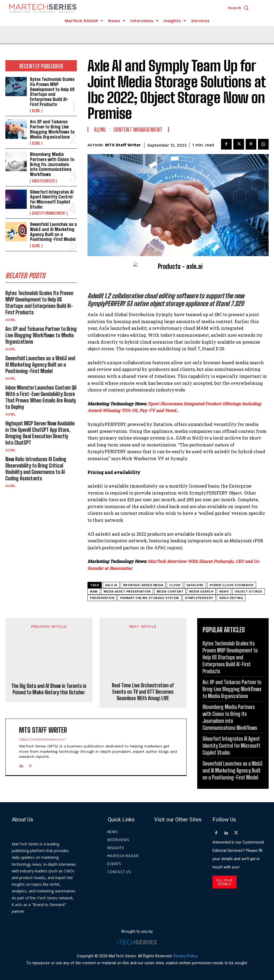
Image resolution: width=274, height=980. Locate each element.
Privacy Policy (185, 956)
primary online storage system (150, 598)
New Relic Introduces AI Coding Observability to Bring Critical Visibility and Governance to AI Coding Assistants (36, 469)
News (224, 592)
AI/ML (36, 111)
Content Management (138, 130)
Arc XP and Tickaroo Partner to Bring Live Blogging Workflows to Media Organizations (52, 129)
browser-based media (143, 585)
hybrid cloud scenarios (232, 585)
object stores (249, 592)
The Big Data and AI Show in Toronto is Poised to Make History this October (49, 664)
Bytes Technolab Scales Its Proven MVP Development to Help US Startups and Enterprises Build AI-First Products (52, 92)
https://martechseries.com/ (42, 714)
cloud (175, 585)
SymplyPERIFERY (199, 598)
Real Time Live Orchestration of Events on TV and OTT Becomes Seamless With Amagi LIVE (143, 667)
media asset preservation (127, 592)
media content (170, 592)
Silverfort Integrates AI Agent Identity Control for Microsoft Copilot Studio (52, 199)
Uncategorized (43, 181)
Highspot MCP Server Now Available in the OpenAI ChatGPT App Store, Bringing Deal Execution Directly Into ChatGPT (40, 433)
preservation (102, 598)
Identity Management (49, 213)
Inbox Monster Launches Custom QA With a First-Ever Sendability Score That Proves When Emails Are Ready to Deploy (41, 397)
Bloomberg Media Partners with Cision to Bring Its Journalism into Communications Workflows (52, 164)
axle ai (111, 585)
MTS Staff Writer (123, 145)
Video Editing (231, 598)
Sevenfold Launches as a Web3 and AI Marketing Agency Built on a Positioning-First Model (53, 232)
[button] (239, 8)
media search (201, 592)
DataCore (195, 585)
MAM (94, 592)
